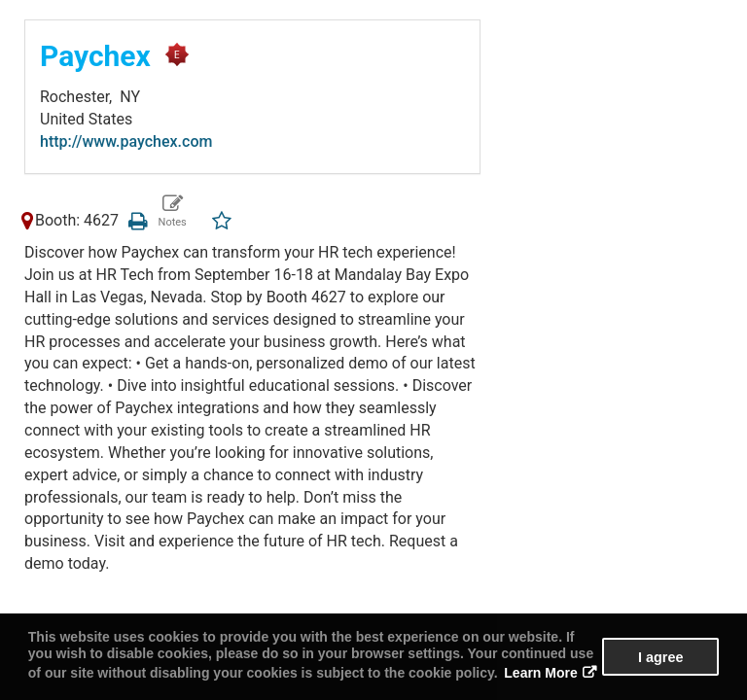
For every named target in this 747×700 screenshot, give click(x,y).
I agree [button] (660, 657)
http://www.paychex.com (126, 141)
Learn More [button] (540, 673)
